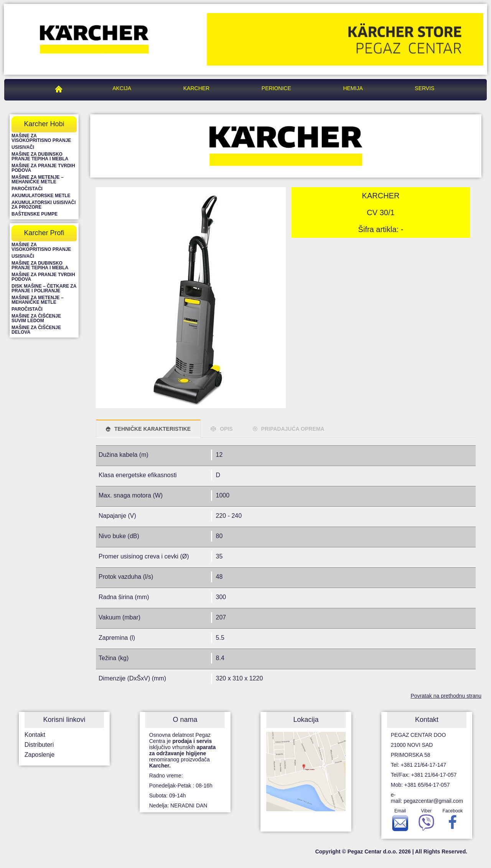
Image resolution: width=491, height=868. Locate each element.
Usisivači (23, 147)
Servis (424, 88)
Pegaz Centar (61, 88)
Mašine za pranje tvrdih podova (43, 168)
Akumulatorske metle (41, 196)
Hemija (353, 88)
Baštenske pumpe (35, 214)
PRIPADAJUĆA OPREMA (293, 429)
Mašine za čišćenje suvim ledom (36, 318)
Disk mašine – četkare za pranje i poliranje (44, 288)
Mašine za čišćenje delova (36, 330)
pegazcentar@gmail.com (433, 801)
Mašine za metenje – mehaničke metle (38, 180)
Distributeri (39, 745)
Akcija (122, 88)
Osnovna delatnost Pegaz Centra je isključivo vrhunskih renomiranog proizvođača (183, 750)
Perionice (276, 88)
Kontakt (35, 735)
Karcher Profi (44, 233)
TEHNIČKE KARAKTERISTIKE (152, 429)
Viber (426, 822)
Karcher (196, 88)
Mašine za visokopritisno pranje (41, 138)
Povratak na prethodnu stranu (446, 696)
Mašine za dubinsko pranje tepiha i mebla (40, 156)
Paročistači (27, 189)
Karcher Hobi (44, 124)
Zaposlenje (40, 755)
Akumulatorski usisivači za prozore (44, 205)
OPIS (226, 429)
